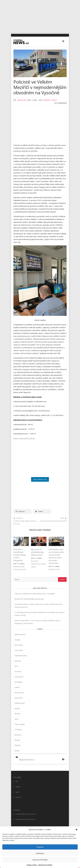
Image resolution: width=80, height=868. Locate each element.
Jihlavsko (52, 569)
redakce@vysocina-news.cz (26, 814)
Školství (43, 564)
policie (16, 438)
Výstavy (17, 740)
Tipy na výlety (20, 724)
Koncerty (18, 672)
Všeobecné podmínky (45, 865)
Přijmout (40, 847)
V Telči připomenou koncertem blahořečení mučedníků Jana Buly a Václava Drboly (39, 614)
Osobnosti (18, 698)
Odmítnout (40, 853)
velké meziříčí (24, 438)
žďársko (32, 438)
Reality (17, 709)
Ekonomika (35, 561)
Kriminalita (17, 570)
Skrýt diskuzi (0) (40, 480)
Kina (16, 666)
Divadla (17, 640)
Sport (17, 719)
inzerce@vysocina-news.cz (25, 819)
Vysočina (18, 735)
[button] (77, 830)
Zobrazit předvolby (40, 860)
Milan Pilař (21, 100)
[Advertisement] (40, 16)
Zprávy (54, 100)
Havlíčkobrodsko (19, 567)
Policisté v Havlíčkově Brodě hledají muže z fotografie (20, 555)
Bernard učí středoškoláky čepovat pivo (37, 552)
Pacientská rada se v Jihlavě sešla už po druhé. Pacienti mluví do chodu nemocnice (56, 556)
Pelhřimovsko (36, 564)
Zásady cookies (32, 865)
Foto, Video (19, 650)
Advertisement (20, 635)
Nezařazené (19, 693)
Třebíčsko (18, 730)
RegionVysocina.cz (27, 760)
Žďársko (47, 100)
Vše (17, 782)
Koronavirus (19, 677)
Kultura (17, 687)
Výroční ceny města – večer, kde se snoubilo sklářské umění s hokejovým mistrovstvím (38, 622)
